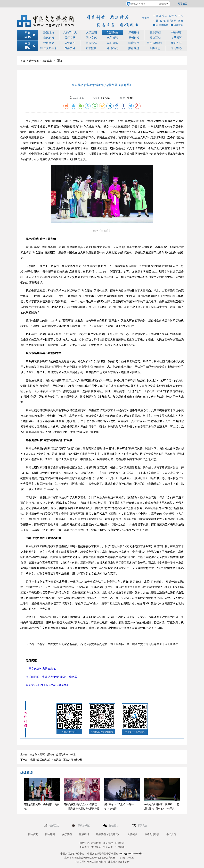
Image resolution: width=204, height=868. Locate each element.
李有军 (131, 98)
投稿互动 (155, 38)
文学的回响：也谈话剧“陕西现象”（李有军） (53, 677)
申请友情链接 (152, 834)
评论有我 (112, 48)
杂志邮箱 (177, 25)
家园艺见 (91, 43)
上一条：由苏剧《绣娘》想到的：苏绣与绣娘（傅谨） (49, 755)
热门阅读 (113, 38)
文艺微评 (176, 38)
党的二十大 (70, 32)
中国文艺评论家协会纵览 (41, 669)
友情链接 (132, 834)
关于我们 (67, 834)
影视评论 (134, 32)
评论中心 (176, 48)
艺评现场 (34, 61)
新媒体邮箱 (160, 25)
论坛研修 (112, 43)
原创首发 (134, 38)
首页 (23, 61)
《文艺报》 (106, 98)
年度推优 (134, 43)
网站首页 (33, 834)
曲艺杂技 (49, 38)
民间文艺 (70, 38)
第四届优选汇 (155, 43)
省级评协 (70, 43)
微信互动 (114, 826)
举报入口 (171, 834)
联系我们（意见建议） (108, 834)
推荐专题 (134, 48)
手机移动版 (84, 826)
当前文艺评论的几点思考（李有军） (48, 685)
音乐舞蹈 (155, 32)
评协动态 (155, 48)
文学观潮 (91, 32)
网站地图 (182, 4)
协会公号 (70, 48)
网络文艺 (91, 38)
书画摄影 (176, 32)
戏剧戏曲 (113, 32)
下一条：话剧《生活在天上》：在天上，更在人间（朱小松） (53, 760)
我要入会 (176, 43)
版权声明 (84, 834)
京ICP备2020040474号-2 (131, 854)
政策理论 (49, 32)
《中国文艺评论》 (49, 48)
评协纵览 (49, 43)
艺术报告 (91, 48)
